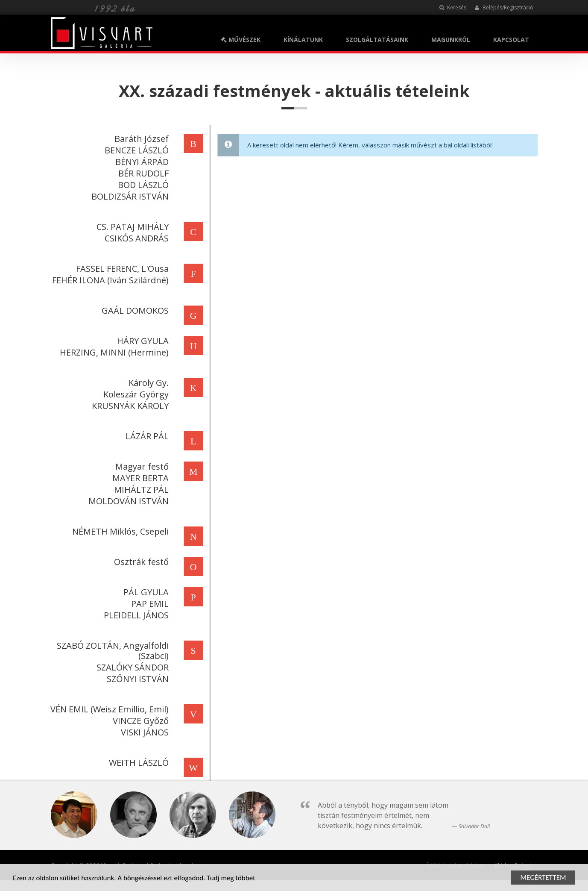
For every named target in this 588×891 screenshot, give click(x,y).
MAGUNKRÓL (451, 40)
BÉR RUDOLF (142, 173)
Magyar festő (141, 466)
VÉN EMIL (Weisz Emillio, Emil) (108, 709)
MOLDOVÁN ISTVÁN (127, 501)
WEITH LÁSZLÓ (137, 763)
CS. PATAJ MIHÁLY (131, 227)
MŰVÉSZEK (241, 40)
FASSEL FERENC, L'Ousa (121, 269)
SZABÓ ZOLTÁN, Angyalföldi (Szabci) (111, 651)
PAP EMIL (149, 604)
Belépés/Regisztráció (504, 7)
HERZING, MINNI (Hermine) (113, 352)
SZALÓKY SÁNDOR (131, 667)
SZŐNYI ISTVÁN (136, 679)
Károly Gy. (147, 383)
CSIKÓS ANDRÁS (135, 238)
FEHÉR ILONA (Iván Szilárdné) (109, 280)
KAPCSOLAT (511, 40)
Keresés (453, 7)
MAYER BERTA (139, 478)
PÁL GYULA (145, 592)
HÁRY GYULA (142, 341)
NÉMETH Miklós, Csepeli (119, 531)
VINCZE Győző (139, 721)
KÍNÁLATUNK (303, 40)
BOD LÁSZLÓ (142, 185)
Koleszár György (135, 394)
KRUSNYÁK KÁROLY (129, 406)
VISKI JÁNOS (143, 732)
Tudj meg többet (231, 879)
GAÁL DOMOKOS (134, 310)
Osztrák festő (140, 562)
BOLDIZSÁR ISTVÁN (129, 196)
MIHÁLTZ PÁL (140, 490)
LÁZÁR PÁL (146, 436)
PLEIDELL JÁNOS (135, 615)
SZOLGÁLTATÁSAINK (377, 40)
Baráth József (140, 139)
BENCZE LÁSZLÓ (135, 150)
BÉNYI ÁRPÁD (141, 162)
